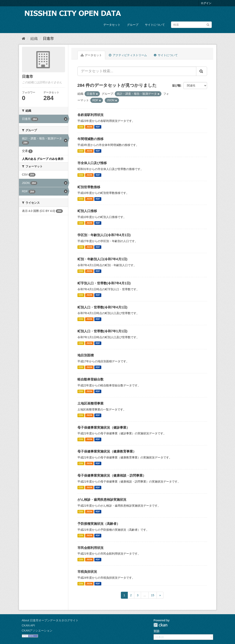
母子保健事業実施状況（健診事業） (104, 428)
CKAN (160, 625)
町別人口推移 (87, 211)
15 (153, 595)
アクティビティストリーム (128, 55)
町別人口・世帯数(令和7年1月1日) (102, 331)
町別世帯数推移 (89, 187)
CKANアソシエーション (37, 631)
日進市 (48, 39)
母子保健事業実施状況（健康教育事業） (107, 451)
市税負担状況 (87, 572)
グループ (133, 25)
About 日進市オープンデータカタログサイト (50, 620)
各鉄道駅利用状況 (90, 115)
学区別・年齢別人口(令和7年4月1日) (104, 235)
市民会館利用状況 (90, 548)
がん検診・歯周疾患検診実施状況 (102, 500)
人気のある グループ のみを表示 (43, 159)
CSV (81, 127)
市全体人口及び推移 (92, 163)
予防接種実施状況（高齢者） (99, 524)
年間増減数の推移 (90, 139)
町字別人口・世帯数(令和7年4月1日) (104, 283)
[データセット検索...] (137, 71)
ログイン (206, 3)
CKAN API (28, 625)
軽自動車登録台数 (90, 379)
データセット (112, 25)
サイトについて (155, 25)
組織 (34, 39)
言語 (156, 631)
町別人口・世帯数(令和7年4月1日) (102, 307)
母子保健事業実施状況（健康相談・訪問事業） (112, 475)
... (145, 595)
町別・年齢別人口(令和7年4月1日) (102, 259)
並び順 (176, 86)
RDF (98, 127)
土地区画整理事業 (90, 403)
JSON (89, 127)
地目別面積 (86, 355)
